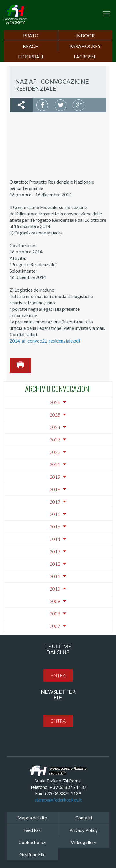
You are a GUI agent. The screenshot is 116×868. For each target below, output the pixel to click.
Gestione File (32, 854)
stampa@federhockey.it (58, 800)
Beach (31, 46)
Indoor (85, 35)
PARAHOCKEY (85, 46)
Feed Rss (32, 830)
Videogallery (84, 842)
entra (58, 675)
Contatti (84, 818)
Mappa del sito (32, 818)
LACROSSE (85, 57)
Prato (31, 35)
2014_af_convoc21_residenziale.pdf (45, 341)
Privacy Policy (84, 830)
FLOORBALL (31, 57)
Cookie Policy (32, 842)
